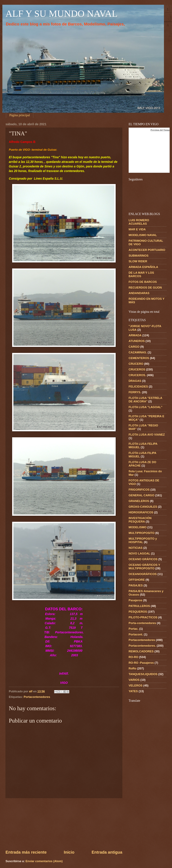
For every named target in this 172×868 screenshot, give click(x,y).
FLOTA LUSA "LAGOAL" (145, 407)
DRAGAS (135, 381)
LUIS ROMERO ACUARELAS (139, 222)
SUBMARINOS (139, 256)
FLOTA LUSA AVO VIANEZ (147, 435)
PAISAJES (136, 585)
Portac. (133, 629)
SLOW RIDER (138, 261)
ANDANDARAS (139, 293)
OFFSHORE (137, 580)
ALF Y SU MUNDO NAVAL (62, 14)
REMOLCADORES (141, 651)
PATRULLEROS (139, 606)
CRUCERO (136, 364)
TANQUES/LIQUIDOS (143, 674)
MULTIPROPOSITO (142, 533)
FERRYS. (135, 392)
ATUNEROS (137, 341)
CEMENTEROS (139, 358)
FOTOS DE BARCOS (143, 282)
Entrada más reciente (26, 852)
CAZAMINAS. (138, 352)
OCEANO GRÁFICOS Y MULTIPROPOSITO (144, 567)
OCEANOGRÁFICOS (143, 574)
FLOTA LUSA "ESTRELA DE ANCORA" (145, 400)
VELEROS (136, 685)
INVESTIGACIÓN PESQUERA (140, 520)
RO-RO (133, 657)
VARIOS (134, 680)
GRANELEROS (139, 501)
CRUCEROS (137, 369)
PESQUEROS (138, 612)
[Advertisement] (64, 824)
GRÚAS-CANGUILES (143, 507)
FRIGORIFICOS (139, 490)
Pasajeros (135, 600)
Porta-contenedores (142, 623)
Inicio (69, 852)
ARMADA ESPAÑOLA (143, 267)
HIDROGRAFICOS (141, 512)
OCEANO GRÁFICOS (143, 559)
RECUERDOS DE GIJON (145, 288)
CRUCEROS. (137, 375)
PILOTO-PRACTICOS (143, 617)
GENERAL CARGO (141, 495)
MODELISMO (138, 527)
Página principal (20, 115)
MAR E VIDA (137, 229)
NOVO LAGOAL (139, 553)
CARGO (134, 347)
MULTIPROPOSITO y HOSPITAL (143, 540)
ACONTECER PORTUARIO (147, 250)
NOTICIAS (136, 548)
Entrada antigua (107, 852)
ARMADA (135, 335)
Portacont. (136, 634)
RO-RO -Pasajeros (141, 663)
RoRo (132, 668)
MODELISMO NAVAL (143, 235)
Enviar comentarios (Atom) (44, 861)
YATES (133, 691)
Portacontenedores (37, 697)
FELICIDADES (138, 386)
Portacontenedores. (142, 646)
